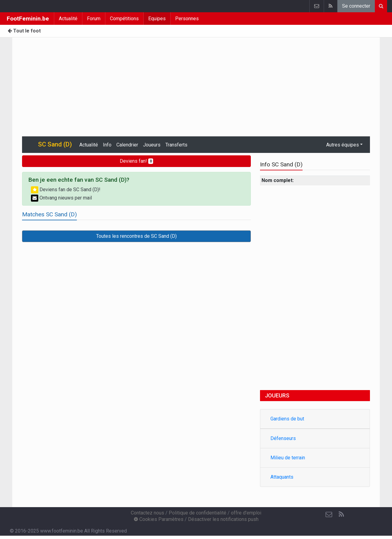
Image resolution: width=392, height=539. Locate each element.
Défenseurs (283, 438)
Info (107, 145)
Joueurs (152, 145)
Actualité (68, 19)
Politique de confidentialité (198, 513)
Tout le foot (24, 31)
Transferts (176, 145)
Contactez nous (147, 513)
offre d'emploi (246, 513)
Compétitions (124, 19)
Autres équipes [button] (343, 145)
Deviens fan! (137, 161)
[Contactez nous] (329, 514)
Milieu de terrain (288, 458)
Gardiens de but (287, 419)
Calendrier (127, 145)
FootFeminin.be (28, 19)
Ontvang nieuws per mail (61, 198)
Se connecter (356, 6)
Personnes (187, 19)
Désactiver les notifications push (223, 519)
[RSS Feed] (341, 514)
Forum (94, 19)
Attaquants (282, 477)
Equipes (157, 19)
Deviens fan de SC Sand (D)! (66, 190)
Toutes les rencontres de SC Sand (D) (136, 236)
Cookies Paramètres (159, 519)
